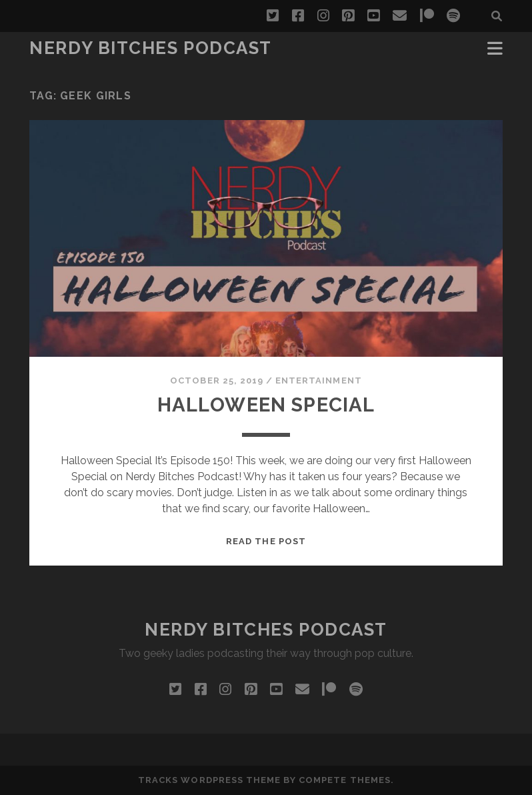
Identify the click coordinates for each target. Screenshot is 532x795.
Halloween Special (266, 405)
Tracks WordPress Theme (209, 780)
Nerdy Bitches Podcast (151, 48)
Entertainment (319, 380)
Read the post (266, 541)
